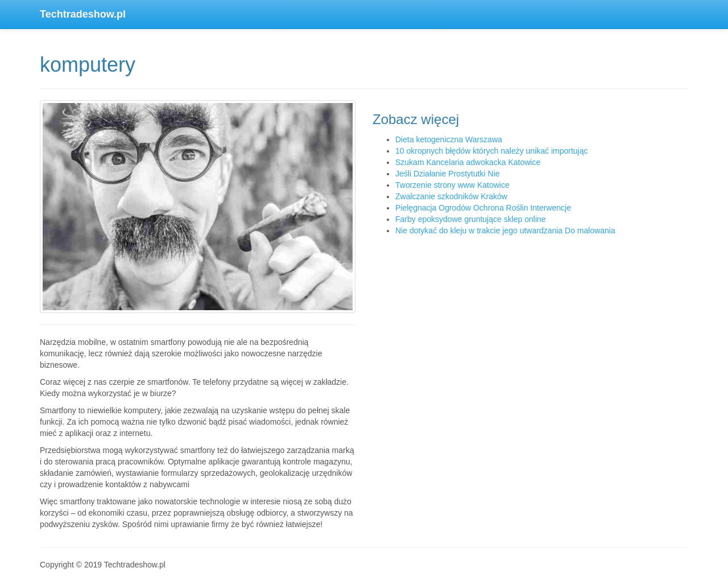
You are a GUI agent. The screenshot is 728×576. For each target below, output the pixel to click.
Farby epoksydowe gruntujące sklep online (471, 219)
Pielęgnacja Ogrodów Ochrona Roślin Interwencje (483, 208)
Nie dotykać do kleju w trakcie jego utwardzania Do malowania (505, 231)
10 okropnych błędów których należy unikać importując (492, 151)
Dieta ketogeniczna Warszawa (449, 139)
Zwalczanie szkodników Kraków (451, 196)
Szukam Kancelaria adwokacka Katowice (468, 162)
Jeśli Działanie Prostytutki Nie (448, 174)
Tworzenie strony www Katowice (452, 185)
